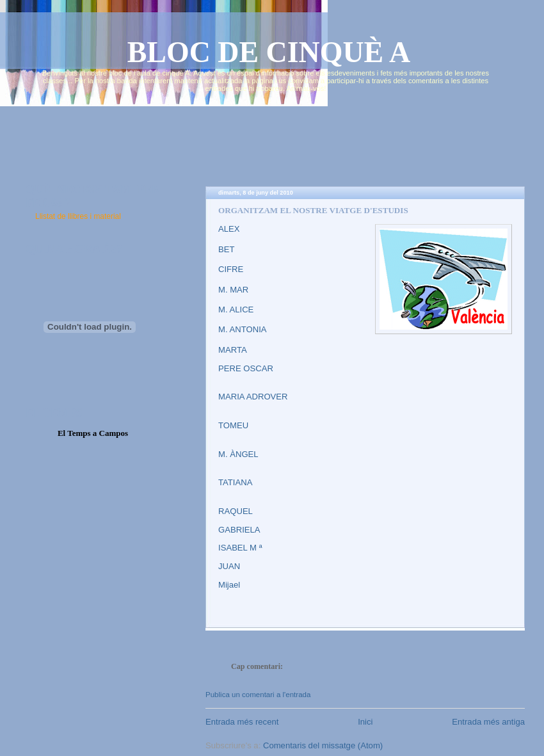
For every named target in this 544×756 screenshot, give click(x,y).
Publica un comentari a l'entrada (258, 695)
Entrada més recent (242, 722)
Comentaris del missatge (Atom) (323, 745)
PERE (231, 368)
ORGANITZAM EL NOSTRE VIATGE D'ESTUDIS (313, 210)
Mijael (229, 585)
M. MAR (233, 290)
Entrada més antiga (488, 722)
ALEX (229, 229)
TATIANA (235, 482)
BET (227, 249)
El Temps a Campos (93, 433)
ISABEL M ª (240, 548)
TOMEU (233, 425)
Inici (365, 722)
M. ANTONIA (243, 329)
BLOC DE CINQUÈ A (269, 52)
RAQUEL (236, 511)
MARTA (233, 350)
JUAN (229, 566)
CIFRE (231, 269)
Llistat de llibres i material (78, 216)
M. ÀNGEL (238, 454)
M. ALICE (236, 310)
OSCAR (258, 368)
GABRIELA (239, 530)
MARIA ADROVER (253, 397)
